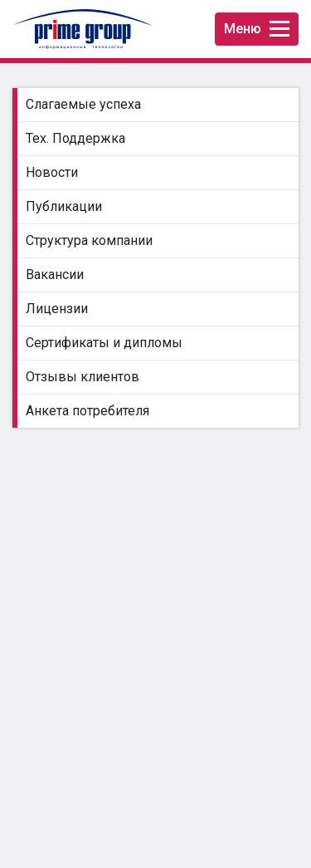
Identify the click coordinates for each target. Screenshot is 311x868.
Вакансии (55, 275)
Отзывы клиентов (83, 377)
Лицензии (57, 309)
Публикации (64, 206)
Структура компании (89, 240)
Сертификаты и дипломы (104, 343)
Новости (52, 172)
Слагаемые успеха (83, 104)
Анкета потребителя (87, 411)
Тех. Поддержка (75, 138)
